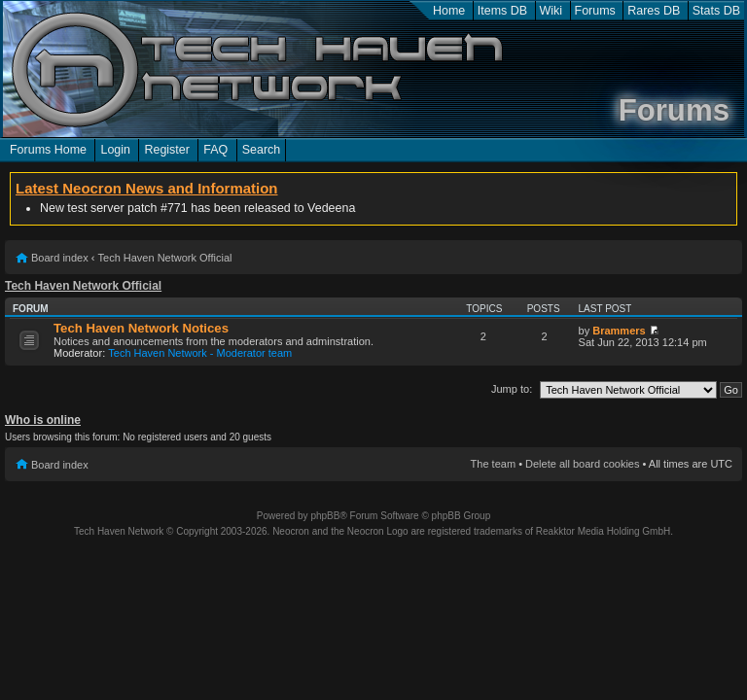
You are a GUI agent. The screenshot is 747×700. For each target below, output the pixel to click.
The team (493, 464)
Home (449, 11)
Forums (595, 11)
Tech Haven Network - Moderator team (200, 353)
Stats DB (716, 11)
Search (262, 150)
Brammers (619, 331)
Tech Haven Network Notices (141, 328)
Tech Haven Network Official (165, 258)
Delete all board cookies (582, 464)
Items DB (502, 11)
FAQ (215, 150)
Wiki (551, 11)
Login (115, 150)
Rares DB (654, 11)
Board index (60, 258)
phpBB (325, 516)
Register (166, 150)
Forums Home (48, 150)
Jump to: (512, 389)
